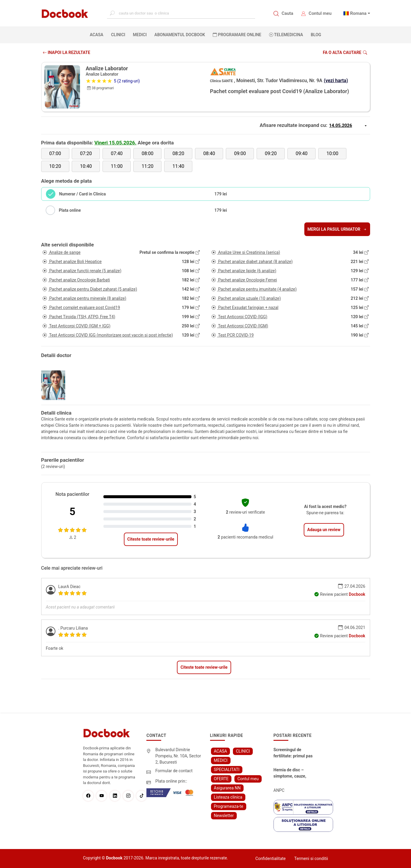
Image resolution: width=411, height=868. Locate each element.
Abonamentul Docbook (180, 35)
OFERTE (221, 779)
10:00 (332, 153)
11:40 (178, 166)
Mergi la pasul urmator (337, 229)
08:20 (178, 153)
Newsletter (224, 816)
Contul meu (320, 13)
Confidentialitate (271, 859)
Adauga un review (324, 530)
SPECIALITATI (227, 770)
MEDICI (140, 35)
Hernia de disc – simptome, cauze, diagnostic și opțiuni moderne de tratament (294, 773)
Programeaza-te (229, 806)
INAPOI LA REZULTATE (67, 52)
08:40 (209, 153)
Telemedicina (286, 35)
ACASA (98, 34)
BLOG (316, 35)
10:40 (86, 166)
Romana (358, 13)
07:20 (86, 153)
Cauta (287, 13)
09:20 (271, 153)
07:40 (117, 153)
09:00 (240, 153)
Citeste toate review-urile (151, 539)
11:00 (117, 166)
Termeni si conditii (311, 859)
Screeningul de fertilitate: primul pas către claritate (293, 753)
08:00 (148, 153)
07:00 (55, 153)
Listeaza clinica (228, 797)
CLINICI (118, 35)
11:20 (148, 166)
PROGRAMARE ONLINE (237, 35)
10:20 (55, 166)
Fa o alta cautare (345, 52)
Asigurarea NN (227, 788)
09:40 (302, 153)
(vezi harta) (336, 81)
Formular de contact (174, 771)
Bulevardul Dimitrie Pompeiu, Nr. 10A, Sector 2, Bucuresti (178, 756)
